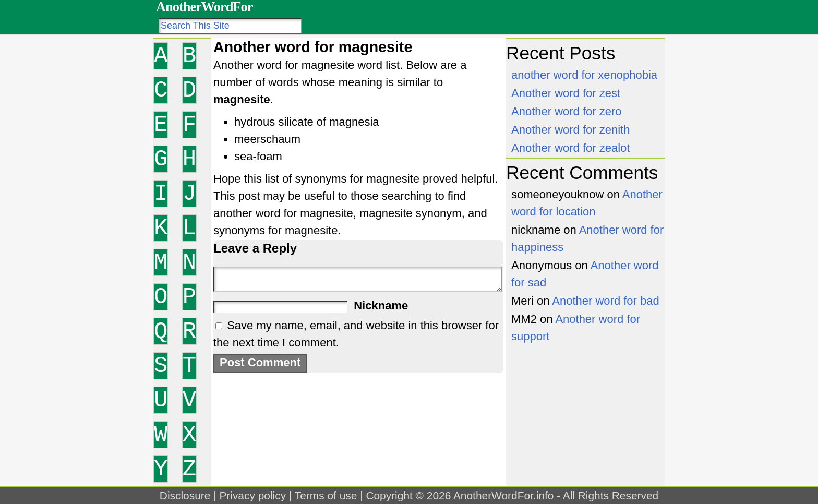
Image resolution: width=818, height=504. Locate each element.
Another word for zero (567, 111)
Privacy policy (252, 495)
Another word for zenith (570, 130)
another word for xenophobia (584, 75)
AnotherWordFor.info (503, 495)
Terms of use (326, 495)
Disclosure (185, 495)
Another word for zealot (570, 148)
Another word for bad (605, 301)
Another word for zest (566, 93)
